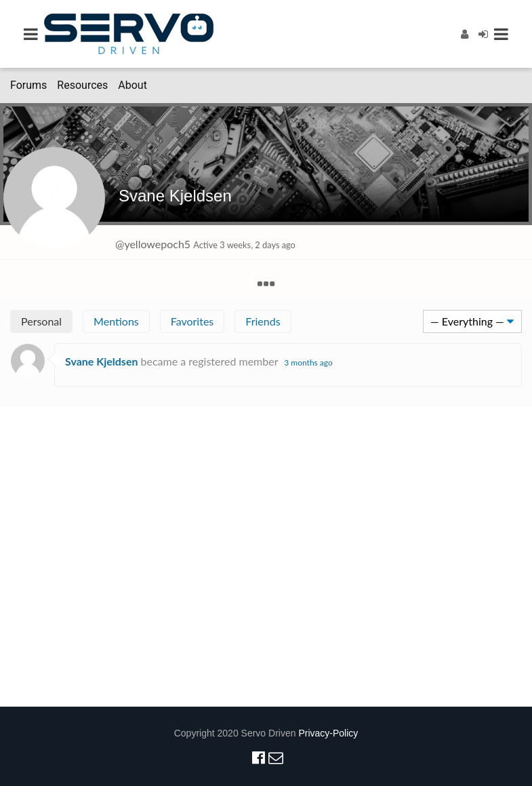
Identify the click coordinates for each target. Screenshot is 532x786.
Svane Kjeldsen (175, 196)
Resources (82, 85)
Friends (263, 321)
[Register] (465, 34)
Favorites (192, 321)
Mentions (116, 321)
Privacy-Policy (328, 733)
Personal (41, 321)
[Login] (483, 34)
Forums (28, 85)
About (132, 85)
